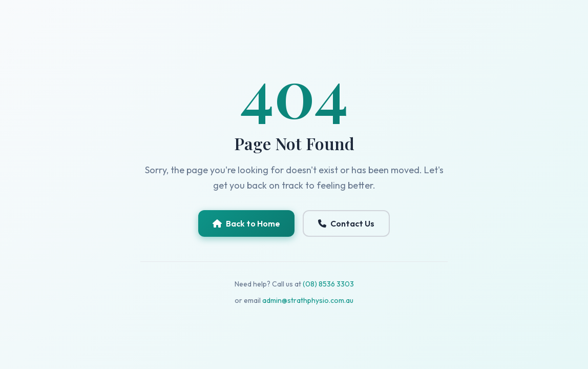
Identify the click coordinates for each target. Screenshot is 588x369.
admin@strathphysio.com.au (308, 300)
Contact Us (346, 223)
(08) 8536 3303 (328, 284)
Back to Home (246, 223)
